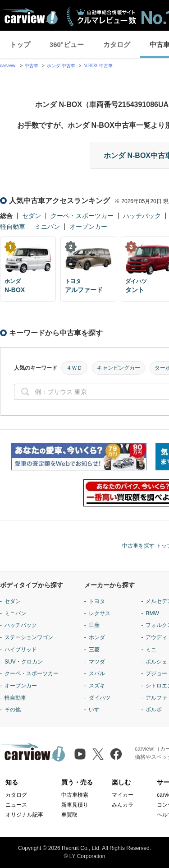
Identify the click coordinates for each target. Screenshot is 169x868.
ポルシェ (156, 662)
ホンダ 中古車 (61, 66)
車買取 (69, 815)
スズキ (97, 686)
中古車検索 (75, 795)
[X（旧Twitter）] (98, 754)
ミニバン (47, 227)
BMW (152, 613)
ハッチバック (142, 216)
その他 (13, 710)
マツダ (97, 662)
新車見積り (75, 805)
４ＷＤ (74, 368)
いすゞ (97, 710)
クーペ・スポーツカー (82, 216)
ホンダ (97, 637)
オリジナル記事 (24, 815)
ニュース (16, 805)
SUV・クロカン (24, 662)
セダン (32, 216)
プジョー (156, 673)
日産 (94, 625)
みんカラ (123, 805)
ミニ (151, 650)
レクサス (100, 613)
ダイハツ (100, 698)
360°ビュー (67, 44)
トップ (20, 44)
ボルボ (154, 710)
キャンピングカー (119, 368)
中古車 (32, 66)
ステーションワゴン (29, 637)
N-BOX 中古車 (98, 66)
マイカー (123, 795)
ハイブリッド (21, 650)
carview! (8, 66)
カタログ (117, 44)
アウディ (156, 637)
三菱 (94, 650)
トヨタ (97, 601)
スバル (97, 673)
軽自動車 (13, 227)
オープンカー (88, 227)
